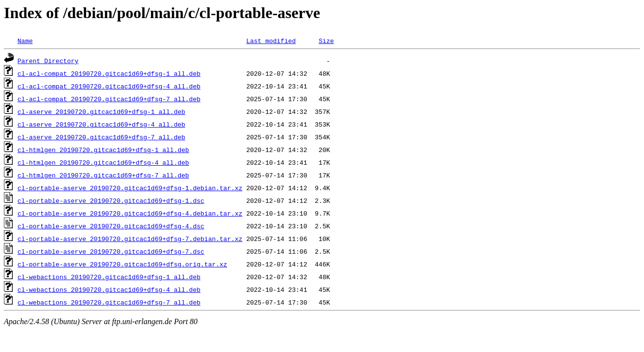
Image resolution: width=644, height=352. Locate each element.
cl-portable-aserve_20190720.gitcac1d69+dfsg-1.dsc (111, 200)
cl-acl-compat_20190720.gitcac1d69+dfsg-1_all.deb (109, 73)
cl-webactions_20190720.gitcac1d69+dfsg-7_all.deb (109, 302)
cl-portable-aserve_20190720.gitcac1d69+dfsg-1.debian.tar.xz (130, 188)
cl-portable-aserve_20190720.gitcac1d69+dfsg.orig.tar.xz (122, 264)
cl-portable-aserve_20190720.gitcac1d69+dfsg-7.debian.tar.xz (130, 239)
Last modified (271, 41)
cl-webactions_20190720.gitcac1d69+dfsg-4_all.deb (109, 289)
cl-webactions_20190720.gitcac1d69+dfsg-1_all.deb (109, 277)
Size (326, 41)
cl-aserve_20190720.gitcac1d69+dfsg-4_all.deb (101, 124)
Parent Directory (48, 61)
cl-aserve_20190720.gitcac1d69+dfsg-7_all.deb (101, 137)
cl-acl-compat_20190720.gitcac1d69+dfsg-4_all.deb (109, 86)
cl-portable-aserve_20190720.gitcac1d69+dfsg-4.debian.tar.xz (130, 213)
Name (25, 41)
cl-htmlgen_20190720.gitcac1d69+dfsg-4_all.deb (103, 162)
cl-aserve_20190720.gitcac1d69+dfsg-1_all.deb (101, 111)
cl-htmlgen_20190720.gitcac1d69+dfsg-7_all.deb (103, 175)
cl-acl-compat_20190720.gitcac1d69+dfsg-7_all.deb (109, 99)
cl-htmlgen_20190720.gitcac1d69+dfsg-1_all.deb (103, 150)
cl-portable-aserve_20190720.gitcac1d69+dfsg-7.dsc (111, 251)
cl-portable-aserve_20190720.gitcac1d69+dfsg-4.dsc (111, 226)
